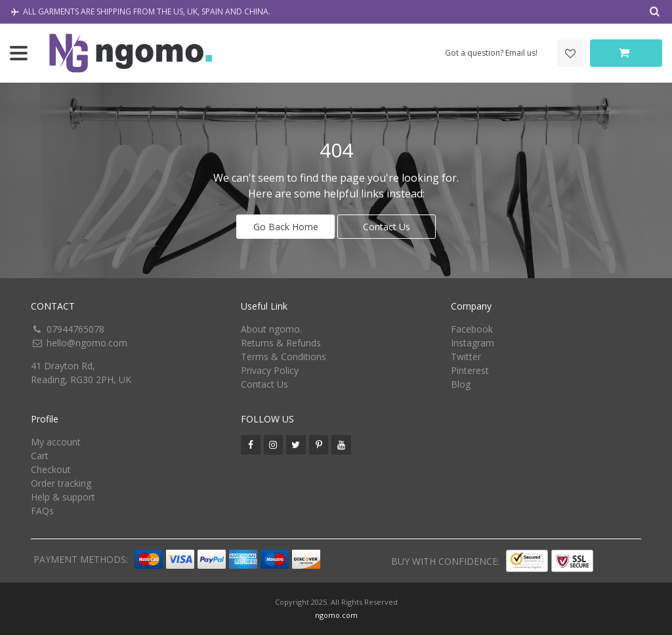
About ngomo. (271, 329)
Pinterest (470, 370)
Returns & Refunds (281, 343)
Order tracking (61, 483)
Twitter (466, 357)
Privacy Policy (270, 370)
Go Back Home (286, 227)
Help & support (63, 497)
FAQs (42, 511)
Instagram (472, 343)
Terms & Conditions (283, 357)
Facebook (472, 329)
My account (56, 442)
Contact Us (387, 227)
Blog (461, 384)
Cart (40, 456)
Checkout (51, 469)
